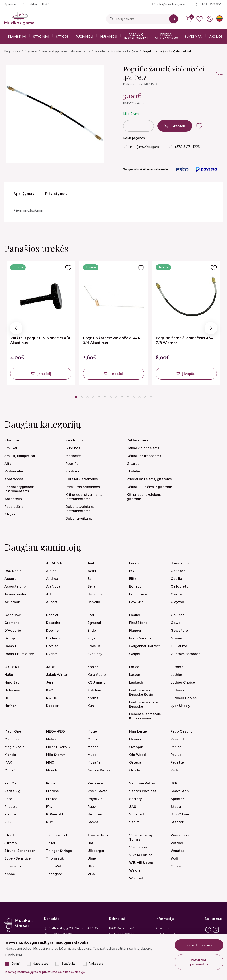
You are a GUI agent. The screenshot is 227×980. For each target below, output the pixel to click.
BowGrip (136, 602)
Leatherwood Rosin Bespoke (145, 704)
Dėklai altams (138, 440)
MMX (50, 762)
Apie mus (11, 4)
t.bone (10, 874)
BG (132, 571)
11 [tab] (134, 397)
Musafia (94, 762)
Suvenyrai (194, 37)
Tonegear (54, 874)
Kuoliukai (73, 471)
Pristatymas (56, 194)
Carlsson (178, 571)
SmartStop (180, 791)
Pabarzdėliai (14, 507)
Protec (52, 799)
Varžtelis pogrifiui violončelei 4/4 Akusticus (40, 340)
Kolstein (94, 690)
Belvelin (94, 602)
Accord (11, 579)
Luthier (176, 675)
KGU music (97, 682)
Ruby (92, 807)
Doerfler (53, 630)
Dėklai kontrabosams (144, 456)
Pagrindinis (12, 51)
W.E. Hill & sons (141, 863)
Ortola (135, 770)
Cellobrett (179, 586)
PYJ (49, 807)
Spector (177, 799)
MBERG (10, 770)
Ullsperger (96, 851)
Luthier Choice (183, 682)
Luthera (177, 667)
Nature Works (99, 770)
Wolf (175, 858)
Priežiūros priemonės (83, 487)
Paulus (176, 755)
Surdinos (73, 448)
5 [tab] (99, 397)
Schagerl (137, 814)
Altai (8, 464)
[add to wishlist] (203, 126)
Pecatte (177, 762)
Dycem (52, 654)
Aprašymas (24, 194)
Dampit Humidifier (19, 654)
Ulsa (91, 866)
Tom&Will (54, 866)
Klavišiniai (17, 37)
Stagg (176, 807)
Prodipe (52, 791)
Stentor (177, 822)
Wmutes (177, 851)
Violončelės (14, 471)
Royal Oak (96, 799)
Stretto (11, 843)
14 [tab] (151, 397)
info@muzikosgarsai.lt (173, 4)
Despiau (53, 615)
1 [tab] (76, 397)
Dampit (10, 646)
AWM (92, 571)
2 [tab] (82, 397)
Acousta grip (15, 586)
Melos (51, 739)
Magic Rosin (14, 747)
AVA (91, 563)
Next (211, 329)
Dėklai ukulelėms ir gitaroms (150, 487)
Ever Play (95, 654)
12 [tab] (139, 397)
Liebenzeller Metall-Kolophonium (145, 716)
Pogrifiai (100, 51)
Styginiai (41, 37)
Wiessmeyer (181, 835)
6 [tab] (105, 397)
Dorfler (52, 646)
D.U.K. (46, 4)
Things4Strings (59, 851)
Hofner (10, 706)
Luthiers (177, 690)
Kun (91, 706)
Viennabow (138, 847)
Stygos (62, 37)
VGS (91, 874)
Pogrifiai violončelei (124, 51)
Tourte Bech (98, 835)
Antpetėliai (14, 499)
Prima (51, 783)
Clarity (176, 594)
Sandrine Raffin (142, 783)
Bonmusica (138, 594)
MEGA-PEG (55, 731)
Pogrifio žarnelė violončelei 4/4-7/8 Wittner (185, 340)
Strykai (10, 514)
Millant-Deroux (58, 747)
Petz (219, 73)
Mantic (10, 755)
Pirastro (11, 807)
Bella (91, 586)
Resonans (96, 783)
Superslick (13, 866)
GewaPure (179, 630)
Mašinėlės (74, 456)
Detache (53, 623)
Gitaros (133, 464)
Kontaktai (30, 4)
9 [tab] (122, 397)
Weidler (135, 870)
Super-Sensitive (18, 858)
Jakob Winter (57, 675)
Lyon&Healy (180, 706)
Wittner (177, 843)
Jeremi (52, 682)
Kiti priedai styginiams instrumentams (84, 497)
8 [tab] (116, 397)
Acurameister (16, 594)
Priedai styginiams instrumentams (66, 51)
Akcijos (216, 37)
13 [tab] (145, 397)
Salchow (95, 814)
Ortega (135, 762)
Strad (9, 835)
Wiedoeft (137, 878)
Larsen (135, 675)
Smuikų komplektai (20, 456)
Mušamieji (109, 37)
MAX (8, 762)
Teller (51, 843)
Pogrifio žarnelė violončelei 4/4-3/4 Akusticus (112, 340)
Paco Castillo (182, 731)
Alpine (51, 571)
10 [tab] (128, 397)
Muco (92, 755)
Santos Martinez (143, 791)
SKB (174, 783)
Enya (92, 638)
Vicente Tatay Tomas (141, 837)
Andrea (52, 579)
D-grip (10, 638)
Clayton (177, 602)
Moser (93, 747)
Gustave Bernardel (186, 654)
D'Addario (13, 630)
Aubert (52, 602)
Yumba (176, 866)
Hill (7, 698)
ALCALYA (54, 563)
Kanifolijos (74, 440)
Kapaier (52, 706)
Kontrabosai (15, 479)
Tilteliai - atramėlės (82, 479)
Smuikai (11, 448)
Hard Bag (12, 682)
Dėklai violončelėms (143, 448)
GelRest (177, 615)
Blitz (133, 579)
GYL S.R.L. (12, 667)
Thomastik (55, 858)
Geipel (135, 654)
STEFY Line (180, 814)
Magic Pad (13, 739)
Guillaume (179, 646)
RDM (50, 822)
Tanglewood (57, 835)
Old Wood (138, 755)
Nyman (135, 739)
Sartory (136, 799)
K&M (50, 690)
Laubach (136, 682)
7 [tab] (111, 397)
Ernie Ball (95, 646)
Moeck (52, 770)
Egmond (94, 623)
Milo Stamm (56, 755)
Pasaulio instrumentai (136, 37)
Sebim (134, 822)
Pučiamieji (84, 37)
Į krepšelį (178, 126)
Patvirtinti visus (199, 945)
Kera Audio (97, 675)
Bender (135, 563)
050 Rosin (13, 571)
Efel (91, 615)
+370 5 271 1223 (211, 4)
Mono (92, 739)
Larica (134, 667)
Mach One (13, 731)
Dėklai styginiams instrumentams (80, 509)
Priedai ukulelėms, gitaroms (149, 479)
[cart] (189, 19)
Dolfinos (53, 638)
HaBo (9, 675)
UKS (91, 843)
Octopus (136, 747)
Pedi (174, 770)
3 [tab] (87, 397)
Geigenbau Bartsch (145, 646)
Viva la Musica (141, 855)
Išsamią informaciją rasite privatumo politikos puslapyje (45, 972)
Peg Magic (13, 783)
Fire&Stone (138, 623)
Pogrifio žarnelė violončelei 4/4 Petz (168, 51)
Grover (176, 638)
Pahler (176, 747)
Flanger (135, 630)
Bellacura (95, 594)
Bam (91, 579)
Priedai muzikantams (166, 37)
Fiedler (135, 615)
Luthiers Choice (184, 698)
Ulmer (92, 858)
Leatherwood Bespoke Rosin (141, 692)
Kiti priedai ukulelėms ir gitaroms (146, 497)
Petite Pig (12, 791)
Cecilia (176, 579)
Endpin (93, 630)
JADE (51, 667)
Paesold (177, 739)
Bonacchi (137, 586)
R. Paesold (55, 814)
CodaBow (13, 615)
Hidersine (12, 690)
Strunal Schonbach (20, 851)
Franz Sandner (141, 638)
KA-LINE (53, 698)
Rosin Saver (97, 791)
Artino (51, 594)
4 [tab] (93, 397)
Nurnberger (139, 731)
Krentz (93, 698)
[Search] (174, 19)
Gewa (176, 623)
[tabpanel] (41, 323)
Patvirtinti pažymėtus (199, 962)
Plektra (10, 814)
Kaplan (93, 667)
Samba (93, 822)
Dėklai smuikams (79, 518)
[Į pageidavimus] (68, 268)
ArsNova (53, 586)
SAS (133, 807)
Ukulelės (134, 471)
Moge (92, 731)
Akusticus (13, 602)
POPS (9, 822)
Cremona (12, 623)
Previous (16, 329)
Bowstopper (181, 563)
